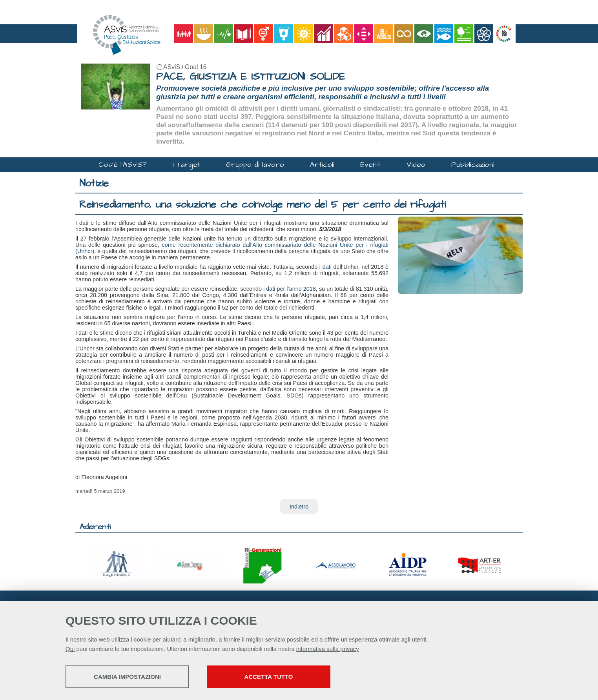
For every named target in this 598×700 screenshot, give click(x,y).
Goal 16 (196, 67)
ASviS (172, 67)
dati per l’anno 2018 (291, 289)
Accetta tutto (269, 677)
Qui (70, 649)
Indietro (299, 507)
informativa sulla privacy (328, 649)
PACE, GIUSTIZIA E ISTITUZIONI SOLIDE (251, 77)
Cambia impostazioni (127, 677)
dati (327, 267)
